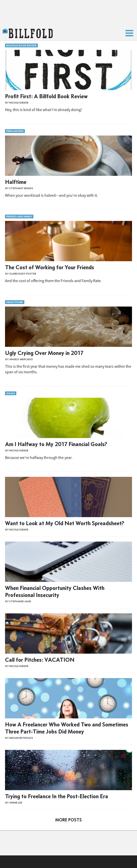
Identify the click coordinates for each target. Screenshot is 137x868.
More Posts (68, 820)
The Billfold (28, 34)
